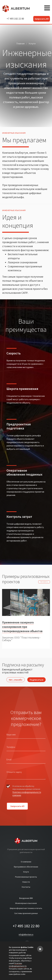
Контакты (26, 887)
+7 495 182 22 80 (15, 19)
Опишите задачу (14, 772)
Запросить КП (42, 19)
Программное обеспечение (26, 867)
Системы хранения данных (26, 913)
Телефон (11, 747)
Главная (20, 44)
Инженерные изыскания (26, 903)
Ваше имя (11, 735)
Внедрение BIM (26, 898)
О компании (26, 862)
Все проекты (44, 582)
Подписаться (36, 680)
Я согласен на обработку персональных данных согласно (27, 791)
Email (9, 759)
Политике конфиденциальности (18, 965)
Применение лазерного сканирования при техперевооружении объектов (22, 627)
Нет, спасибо (16, 680)
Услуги (32, 44)
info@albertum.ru (26, 934)
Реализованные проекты (26, 877)
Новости (26, 882)
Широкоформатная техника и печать (26, 908)
